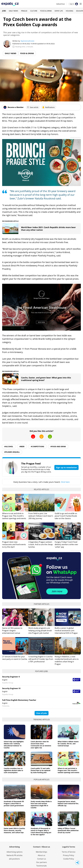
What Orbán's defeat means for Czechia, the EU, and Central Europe (68, 744)
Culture (34, 11)
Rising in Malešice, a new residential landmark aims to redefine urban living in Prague (67, 660)
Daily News (13, 11)
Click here (65, 482)
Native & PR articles (15, 855)
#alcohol (9, 446)
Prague (24, 11)
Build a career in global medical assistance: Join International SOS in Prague (66, 630)
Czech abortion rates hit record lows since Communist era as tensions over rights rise (41, 745)
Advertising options (15, 852)
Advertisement (76, 137)
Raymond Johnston (28, 41)
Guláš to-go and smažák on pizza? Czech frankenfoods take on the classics (66, 516)
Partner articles (42, 604)
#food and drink (58, 446)
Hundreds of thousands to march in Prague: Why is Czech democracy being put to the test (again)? (41, 831)
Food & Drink (46, 11)
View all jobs (42, 713)
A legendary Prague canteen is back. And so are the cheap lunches (41, 544)
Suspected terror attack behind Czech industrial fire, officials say (68, 803)
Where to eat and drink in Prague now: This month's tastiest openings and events (14, 516)
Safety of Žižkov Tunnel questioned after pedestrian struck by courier (68, 830)
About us (41, 855)
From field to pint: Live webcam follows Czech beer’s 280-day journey (41, 516)
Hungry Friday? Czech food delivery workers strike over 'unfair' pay (66, 544)
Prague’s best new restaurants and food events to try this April (14, 544)
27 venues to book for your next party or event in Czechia (15, 658)
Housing (69, 11)
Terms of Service (69, 852)
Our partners (42, 862)
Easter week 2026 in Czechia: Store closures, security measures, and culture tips (14, 830)
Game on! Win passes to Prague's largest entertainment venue (12, 630)
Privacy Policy (69, 855)
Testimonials (41, 866)
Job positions (14, 859)
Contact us (42, 859)
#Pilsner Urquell (12, 452)
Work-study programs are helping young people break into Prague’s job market (40, 630)
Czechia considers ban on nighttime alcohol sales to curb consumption (13, 770)
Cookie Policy (69, 859)
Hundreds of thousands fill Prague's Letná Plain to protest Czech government (14, 803)
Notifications (48, 107)
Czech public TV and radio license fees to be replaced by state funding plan (41, 770)
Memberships (41, 852)
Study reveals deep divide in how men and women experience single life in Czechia (41, 805)
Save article (33, 107)
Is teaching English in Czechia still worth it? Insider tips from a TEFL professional (41, 659)
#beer (22, 446)
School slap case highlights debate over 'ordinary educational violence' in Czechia (14, 745)
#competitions (37, 446)
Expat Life (59, 11)
